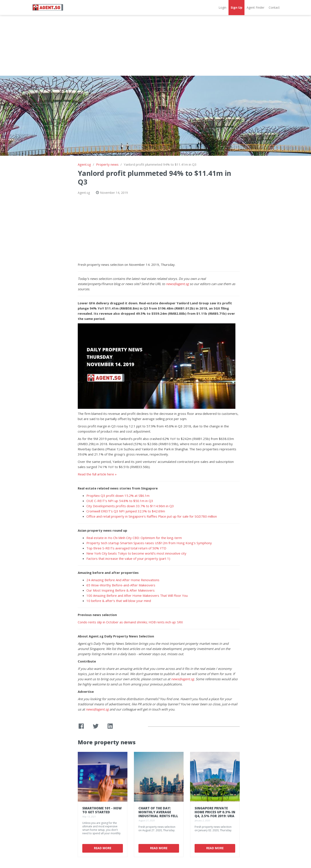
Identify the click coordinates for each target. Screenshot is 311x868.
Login (222, 7)
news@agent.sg (177, 284)
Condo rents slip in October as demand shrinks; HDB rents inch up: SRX (130, 622)
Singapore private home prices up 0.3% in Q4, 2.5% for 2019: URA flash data (215, 814)
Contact (274, 7)
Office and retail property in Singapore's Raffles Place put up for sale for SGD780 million (152, 516)
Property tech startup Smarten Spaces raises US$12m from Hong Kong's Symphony (149, 543)
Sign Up (236, 7)
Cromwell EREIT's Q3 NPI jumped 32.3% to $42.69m (126, 511)
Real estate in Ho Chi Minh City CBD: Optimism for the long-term (134, 538)
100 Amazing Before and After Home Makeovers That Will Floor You (137, 595)
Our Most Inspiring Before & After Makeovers (121, 590)
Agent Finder (255, 7)
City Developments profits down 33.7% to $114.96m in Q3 (130, 506)
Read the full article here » (97, 474)
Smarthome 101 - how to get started (102, 810)
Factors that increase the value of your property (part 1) (128, 558)
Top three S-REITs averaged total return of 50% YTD (126, 548)
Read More (103, 848)
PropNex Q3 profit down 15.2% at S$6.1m (118, 496)
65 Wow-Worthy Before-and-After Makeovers (121, 585)
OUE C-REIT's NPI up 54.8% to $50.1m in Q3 (120, 501)
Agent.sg (84, 164)
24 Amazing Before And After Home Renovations (123, 580)
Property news (107, 164)
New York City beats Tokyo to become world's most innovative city (136, 553)
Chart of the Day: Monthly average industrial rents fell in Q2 (158, 814)
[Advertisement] (155, 45)
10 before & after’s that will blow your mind (119, 601)
